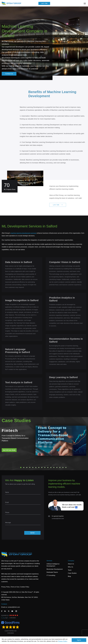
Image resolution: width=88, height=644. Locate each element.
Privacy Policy (63, 641)
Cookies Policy (25, 587)
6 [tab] (36, 467)
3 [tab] (27, 467)
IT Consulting (51, 575)
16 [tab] (66, 467)
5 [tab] (33, 467)
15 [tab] (63, 467)
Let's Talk (44, 3)
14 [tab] (60, 467)
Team (70, 570)
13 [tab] (57, 467)
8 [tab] (42, 467)
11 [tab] (51, 467)
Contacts (4, 604)
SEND (32, 533)
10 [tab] (48, 467)
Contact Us (9, 74)
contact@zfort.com (58, 519)
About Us (71, 564)
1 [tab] (21, 467)
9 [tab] (45, 467)
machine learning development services (23, 233)
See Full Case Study (9, 450)
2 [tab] (24, 467)
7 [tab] (39, 467)
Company (71, 561)
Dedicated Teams (52, 572)
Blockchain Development (55, 569)
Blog (69, 576)
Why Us (70, 567)
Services (49, 561)
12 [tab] (54, 467)
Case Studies (72, 573)
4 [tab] (30, 467)
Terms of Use (15, 587)
